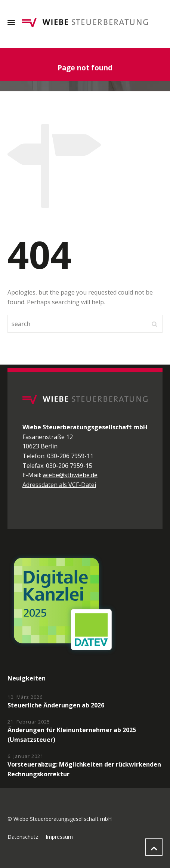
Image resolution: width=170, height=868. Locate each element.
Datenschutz (23, 837)
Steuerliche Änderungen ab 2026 (56, 705)
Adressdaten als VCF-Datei (59, 485)
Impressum (59, 837)
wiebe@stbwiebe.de (70, 475)
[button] (13, 855)
